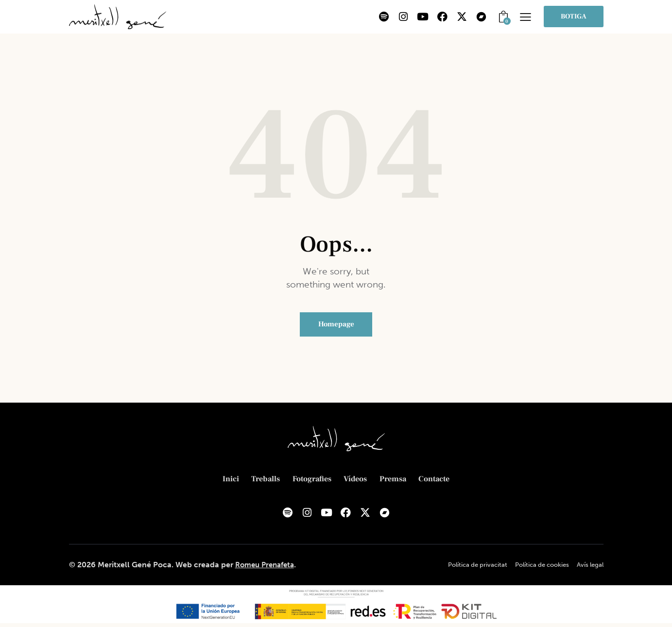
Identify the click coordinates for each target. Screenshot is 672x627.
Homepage (336, 326)
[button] (526, 17)
